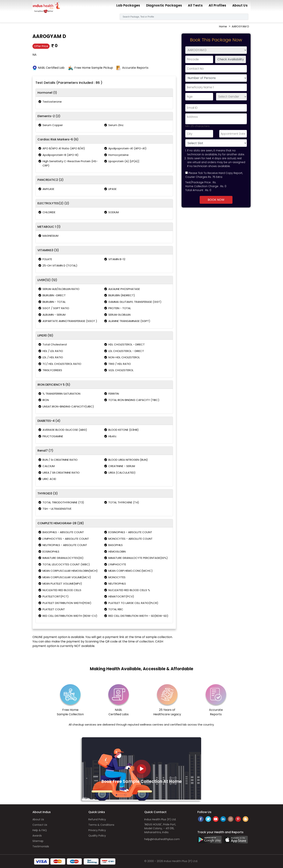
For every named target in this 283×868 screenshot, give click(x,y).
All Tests (195, 5)
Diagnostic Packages (164, 5)
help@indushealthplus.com (162, 839)
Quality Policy (97, 836)
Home (223, 26)
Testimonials (41, 846)
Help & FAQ (40, 830)
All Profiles (217, 5)
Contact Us (40, 825)
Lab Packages (128, 5)
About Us (240, 5)
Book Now (216, 200)
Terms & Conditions (101, 825)
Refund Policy (97, 819)
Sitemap (38, 841)
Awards (37, 836)
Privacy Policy (97, 830)
